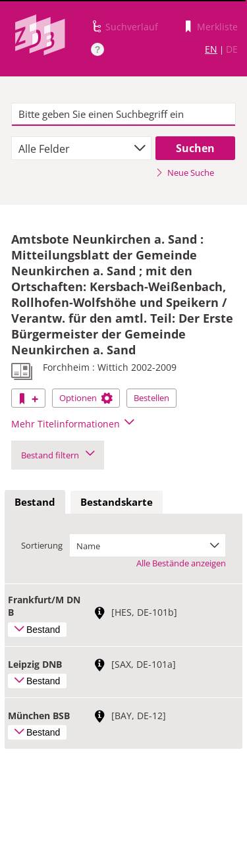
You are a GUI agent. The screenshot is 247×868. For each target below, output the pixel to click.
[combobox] (81, 148)
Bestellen (151, 398)
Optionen (86, 398)
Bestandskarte (117, 502)
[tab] (35, 502)
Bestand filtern (58, 455)
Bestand (35, 502)
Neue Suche (185, 173)
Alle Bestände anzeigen (181, 563)
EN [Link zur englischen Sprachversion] (211, 49)
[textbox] (123, 115)
